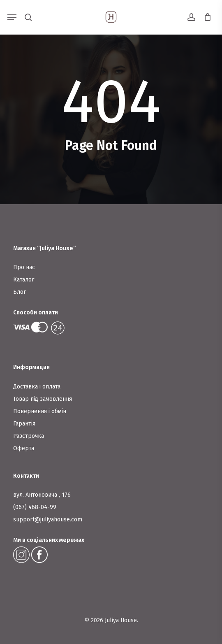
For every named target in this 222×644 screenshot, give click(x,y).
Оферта (24, 448)
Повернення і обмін (40, 411)
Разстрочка (29, 436)
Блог (20, 292)
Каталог (24, 280)
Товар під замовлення (43, 399)
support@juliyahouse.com (48, 520)
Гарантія (24, 424)
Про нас (24, 267)
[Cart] (205, 17)
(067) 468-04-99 (35, 507)
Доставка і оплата (37, 387)
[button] (12, 17)
